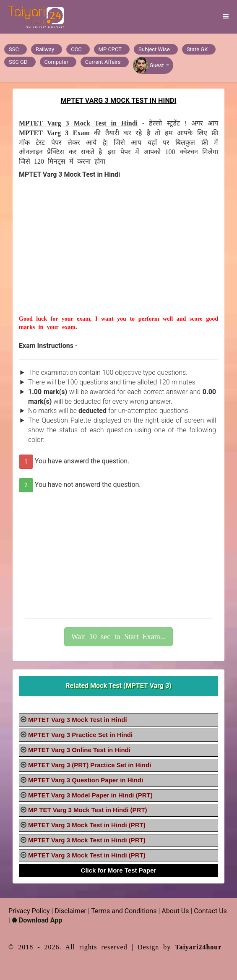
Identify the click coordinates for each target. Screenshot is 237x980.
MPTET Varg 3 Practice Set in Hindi (80, 735)
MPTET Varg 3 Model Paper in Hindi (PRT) (90, 795)
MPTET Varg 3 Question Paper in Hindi (86, 780)
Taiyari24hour (198, 947)
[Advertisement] (118, 256)
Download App (37, 920)
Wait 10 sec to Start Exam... (119, 637)
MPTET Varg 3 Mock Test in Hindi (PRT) (87, 825)
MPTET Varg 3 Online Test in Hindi (79, 750)
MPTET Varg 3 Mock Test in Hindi (78, 720)
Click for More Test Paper (119, 870)
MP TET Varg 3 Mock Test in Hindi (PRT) (88, 810)
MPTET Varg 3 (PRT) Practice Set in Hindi (90, 765)
